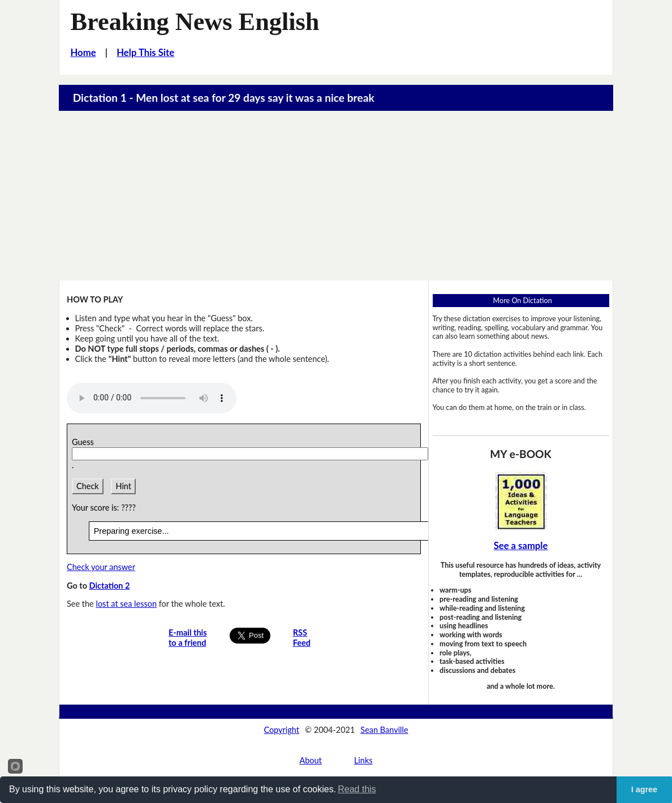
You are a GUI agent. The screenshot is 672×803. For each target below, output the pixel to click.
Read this (357, 789)
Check (88, 486)
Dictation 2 (109, 586)
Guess (85, 442)
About (310, 760)
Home (83, 53)
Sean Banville (384, 730)
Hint (123, 486)
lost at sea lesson (126, 604)
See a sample (521, 546)
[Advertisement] (336, 196)
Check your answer (101, 567)
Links (363, 760)
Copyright (281, 730)
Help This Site (145, 53)
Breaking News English (195, 22)
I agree (644, 789)
